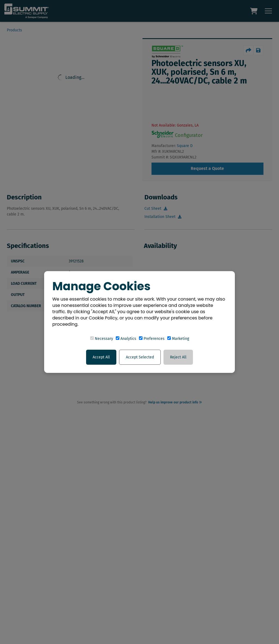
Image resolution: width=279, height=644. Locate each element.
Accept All (101, 357)
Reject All (178, 357)
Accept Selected (140, 357)
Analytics (126, 339)
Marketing (178, 339)
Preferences (152, 339)
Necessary (102, 339)
